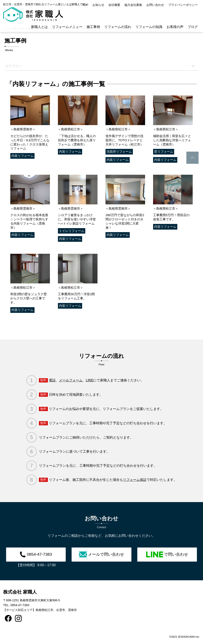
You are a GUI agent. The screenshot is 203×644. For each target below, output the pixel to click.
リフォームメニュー (67, 27)
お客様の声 (175, 27)
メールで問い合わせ (101, 554)
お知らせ (98, 5)
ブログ (193, 27)
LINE (90, 380)
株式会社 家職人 (20, 592)
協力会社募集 (133, 5)
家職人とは (39, 27)
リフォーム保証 (135, 480)
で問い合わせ (167, 554)
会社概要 (114, 5)
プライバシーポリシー (183, 5)
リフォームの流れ (118, 27)
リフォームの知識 (149, 27)
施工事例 (93, 27)
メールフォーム (71, 380)
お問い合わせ (155, 5)
